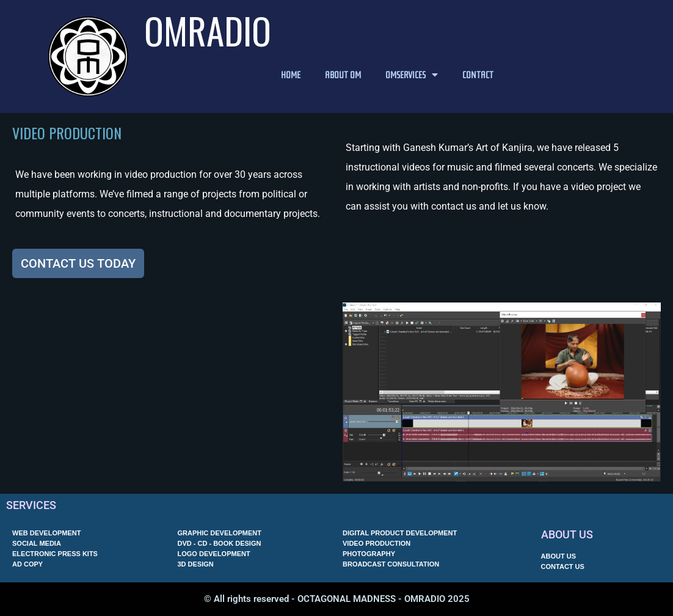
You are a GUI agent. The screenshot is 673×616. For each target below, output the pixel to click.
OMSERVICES (412, 75)
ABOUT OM (343, 74)
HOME (291, 74)
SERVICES (31, 505)
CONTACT (478, 74)
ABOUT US (567, 534)
